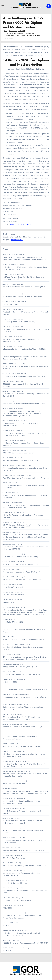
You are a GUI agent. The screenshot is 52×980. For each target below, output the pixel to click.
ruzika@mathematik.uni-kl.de (20, 224)
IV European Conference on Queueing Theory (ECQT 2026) (25, 349)
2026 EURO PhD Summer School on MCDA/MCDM (22, 674)
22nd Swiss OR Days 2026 (13, 622)
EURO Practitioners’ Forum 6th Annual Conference (22, 297)
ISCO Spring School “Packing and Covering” (19, 322)
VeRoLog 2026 (8, 602)
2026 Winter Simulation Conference (17, 900)
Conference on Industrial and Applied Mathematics (22, 572)
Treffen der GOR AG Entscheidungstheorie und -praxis (24, 404)
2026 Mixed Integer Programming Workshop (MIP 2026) (24, 376)
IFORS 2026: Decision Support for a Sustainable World (23, 640)
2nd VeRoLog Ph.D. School (13, 587)
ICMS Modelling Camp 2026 (13, 304)
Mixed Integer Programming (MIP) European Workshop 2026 (26, 866)
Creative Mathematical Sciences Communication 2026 (24, 850)
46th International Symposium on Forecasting (20, 557)
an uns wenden (17, 240)
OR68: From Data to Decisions (14, 784)
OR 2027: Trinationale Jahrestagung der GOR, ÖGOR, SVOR (25, 943)
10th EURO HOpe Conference (14, 858)
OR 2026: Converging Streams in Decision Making (22, 747)
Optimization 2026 (10, 682)
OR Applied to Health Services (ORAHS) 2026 (20, 667)
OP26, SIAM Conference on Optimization (18, 453)
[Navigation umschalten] (3, 6)
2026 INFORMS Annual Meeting (15, 883)
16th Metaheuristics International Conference (20, 461)
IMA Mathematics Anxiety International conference (23, 580)
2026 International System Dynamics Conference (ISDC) (25, 690)
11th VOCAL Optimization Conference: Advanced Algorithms (26, 478)
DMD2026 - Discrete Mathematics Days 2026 (20, 564)
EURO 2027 (7, 926)
